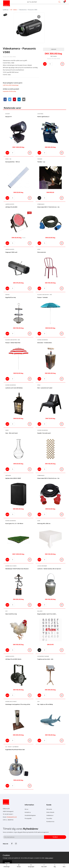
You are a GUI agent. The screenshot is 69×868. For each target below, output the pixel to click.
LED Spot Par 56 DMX (11, 207)
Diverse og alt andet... (11, 566)
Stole (39, 249)
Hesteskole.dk (21, 851)
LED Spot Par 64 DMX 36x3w (13, 659)
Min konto (49, 809)
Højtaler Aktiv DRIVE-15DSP (13, 478)
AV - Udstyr (14, 10)
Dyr (6, 611)
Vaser (7, 430)
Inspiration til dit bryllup (9, 91)
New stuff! (44, 866)
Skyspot (8, 114)
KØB (39, 198)
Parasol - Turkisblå (42, 297)
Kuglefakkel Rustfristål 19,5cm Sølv (15, 750)
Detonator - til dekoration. (45, 343)
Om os (26, 809)
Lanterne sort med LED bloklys (14, 388)
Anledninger (7, 866)
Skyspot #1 (8, 117)
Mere (64, 866)
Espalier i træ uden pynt (44, 433)
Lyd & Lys (6, 10)
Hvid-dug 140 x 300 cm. (44, 524)
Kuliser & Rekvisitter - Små (45, 295)
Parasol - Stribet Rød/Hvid (13, 343)
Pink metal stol (42, 252)
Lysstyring (40, 114)
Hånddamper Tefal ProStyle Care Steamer (17, 569)
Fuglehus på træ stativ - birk (45, 659)
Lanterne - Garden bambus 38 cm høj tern (49, 569)
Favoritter (49, 818)
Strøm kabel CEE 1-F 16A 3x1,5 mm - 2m (48, 207)
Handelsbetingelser (30, 815)
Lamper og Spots (10, 204)
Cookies (6, 855)
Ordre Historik (50, 812)
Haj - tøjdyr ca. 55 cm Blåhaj (45, 704)
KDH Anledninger (14, 85)
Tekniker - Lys (41, 162)
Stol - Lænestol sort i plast (45, 388)
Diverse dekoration (43, 340)
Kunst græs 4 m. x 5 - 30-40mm (14, 524)
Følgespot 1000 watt (11, 252)
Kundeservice (50, 822)
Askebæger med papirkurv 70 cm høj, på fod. (18, 704)
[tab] (5, 15)
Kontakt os (28, 812)
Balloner (40, 611)
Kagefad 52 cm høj (11, 297)
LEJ (45, 64)
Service (7, 295)
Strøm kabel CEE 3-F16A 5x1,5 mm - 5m (48, 478)
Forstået (7, 863)
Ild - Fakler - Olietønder (12, 747)
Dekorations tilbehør (43, 656)
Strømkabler (41, 204)
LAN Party (6, 85)
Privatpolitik (28, 818)
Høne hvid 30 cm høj (11, 614)
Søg (55, 866)
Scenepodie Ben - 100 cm (13, 162)
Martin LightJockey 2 (43, 117)
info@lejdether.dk (12, 817)
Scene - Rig (8, 159)
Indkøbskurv (50, 815)
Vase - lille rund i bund (11, 433)
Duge (39, 521)
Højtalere (8, 476)
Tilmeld (55, 837)
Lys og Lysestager (42, 566)
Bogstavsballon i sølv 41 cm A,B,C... (47, 614)
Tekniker (40, 159)
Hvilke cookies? (49, 858)
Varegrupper (31, 866)
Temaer (19, 866)
